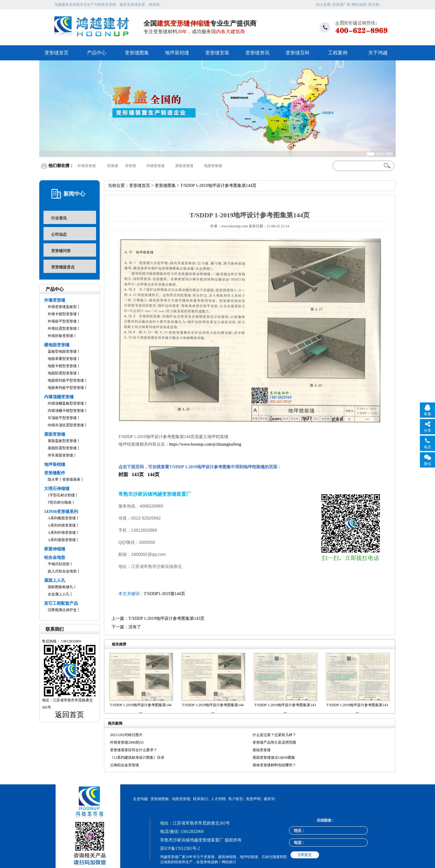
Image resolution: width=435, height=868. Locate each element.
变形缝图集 (137, 53)
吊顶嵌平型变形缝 (62, 418)
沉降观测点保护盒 (62, 610)
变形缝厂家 (341, 5)
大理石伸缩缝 (57, 489)
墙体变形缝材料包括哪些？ (274, 765)
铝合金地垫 (55, 557)
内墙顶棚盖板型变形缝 (66, 403)
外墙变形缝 (87, 166)
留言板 (374, 5)
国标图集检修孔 (60, 587)
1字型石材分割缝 (61, 495)
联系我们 (200, 799)
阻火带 (53, 479)
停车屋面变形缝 (60, 455)
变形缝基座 (71, 479)
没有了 (135, 627)
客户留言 (236, 799)
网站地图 (359, 5)
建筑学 (269, 799)
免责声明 (253, 799)
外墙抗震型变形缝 (62, 328)
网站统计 (229, 862)
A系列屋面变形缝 (62, 540)
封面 (123, 474)
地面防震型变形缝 (62, 373)
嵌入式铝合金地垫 (62, 571)
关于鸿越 (378, 53)
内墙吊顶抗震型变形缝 (66, 425)
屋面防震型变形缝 (62, 448)
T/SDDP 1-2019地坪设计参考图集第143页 (166, 618)
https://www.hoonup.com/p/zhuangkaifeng (205, 444)
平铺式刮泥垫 (59, 564)
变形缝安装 (217, 53)
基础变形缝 (262, 750)
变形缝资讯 (257, 53)
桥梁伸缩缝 (55, 549)
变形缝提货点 (63, 267)
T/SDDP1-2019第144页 (164, 594)
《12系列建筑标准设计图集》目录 (137, 757)
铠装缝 (113, 166)
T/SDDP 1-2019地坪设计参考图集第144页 (141, 709)
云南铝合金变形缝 (124, 765)
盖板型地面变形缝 (62, 351)
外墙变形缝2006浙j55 (127, 742)
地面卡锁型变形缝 (62, 366)
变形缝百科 (298, 53)
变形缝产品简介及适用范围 (274, 742)
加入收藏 (323, 5)
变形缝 (130, 166)
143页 (138, 474)
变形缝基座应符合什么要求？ (134, 750)
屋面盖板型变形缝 (62, 441)
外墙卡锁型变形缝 (62, 314)
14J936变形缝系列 (61, 512)
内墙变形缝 (156, 166)
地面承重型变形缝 (62, 359)
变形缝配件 (55, 473)
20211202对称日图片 (126, 735)
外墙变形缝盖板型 (62, 307)
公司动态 (59, 234)
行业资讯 (59, 218)
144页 (153, 474)
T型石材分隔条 (60, 502)
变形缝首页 (56, 53)
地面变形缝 (213, 166)
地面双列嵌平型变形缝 (66, 380)
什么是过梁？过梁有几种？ (274, 735)
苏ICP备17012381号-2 (180, 849)
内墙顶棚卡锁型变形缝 (66, 411)
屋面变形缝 (184, 166)
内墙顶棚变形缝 (59, 397)
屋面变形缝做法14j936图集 (274, 757)
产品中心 (97, 53)
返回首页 (69, 715)
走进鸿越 (140, 799)
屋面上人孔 (55, 580)
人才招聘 (218, 799)
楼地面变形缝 (57, 345)
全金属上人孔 (59, 594)
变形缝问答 (61, 251)
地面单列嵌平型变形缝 (66, 388)
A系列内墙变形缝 (62, 525)
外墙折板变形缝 (60, 336)
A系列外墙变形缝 (62, 533)
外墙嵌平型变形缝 (62, 321)
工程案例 (338, 53)
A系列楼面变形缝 (62, 518)
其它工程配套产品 (61, 603)
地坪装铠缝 (177, 53)
